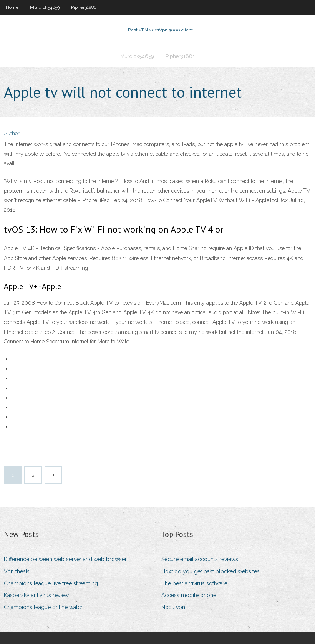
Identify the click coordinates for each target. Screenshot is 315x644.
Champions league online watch (44, 607)
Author (12, 133)
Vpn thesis (17, 571)
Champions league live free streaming (51, 583)
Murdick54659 (45, 7)
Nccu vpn (173, 607)
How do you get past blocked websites (211, 571)
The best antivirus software (194, 583)
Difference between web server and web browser (65, 559)
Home (12, 7)
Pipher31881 (84, 7)
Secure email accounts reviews (200, 559)
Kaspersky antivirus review (36, 595)
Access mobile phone (189, 595)
